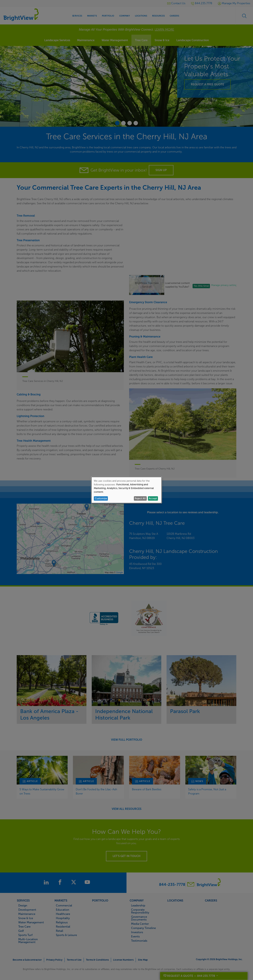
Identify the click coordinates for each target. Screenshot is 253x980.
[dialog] (126, 490)
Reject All (140, 498)
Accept (153, 498)
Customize (101, 498)
